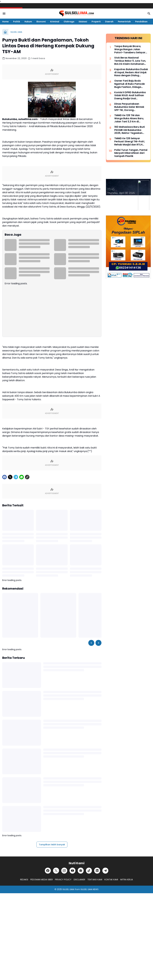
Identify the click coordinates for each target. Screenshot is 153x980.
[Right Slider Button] (98, 643)
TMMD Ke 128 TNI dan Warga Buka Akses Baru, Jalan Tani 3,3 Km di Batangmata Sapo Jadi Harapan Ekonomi (129, 118)
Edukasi (83, 22)
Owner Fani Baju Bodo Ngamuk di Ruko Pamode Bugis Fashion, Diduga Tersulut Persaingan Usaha (131, 84)
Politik (17, 22)
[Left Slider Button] (91, 643)
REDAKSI (24, 880)
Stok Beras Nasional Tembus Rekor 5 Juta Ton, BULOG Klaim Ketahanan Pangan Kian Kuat (130, 61)
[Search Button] (149, 14)
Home (5, 22)
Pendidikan (141, 22)
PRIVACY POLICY (63, 880)
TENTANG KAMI (95, 880)
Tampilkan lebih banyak (52, 845)
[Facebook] (4, 477)
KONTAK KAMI (111, 880)
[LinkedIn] (97, 871)
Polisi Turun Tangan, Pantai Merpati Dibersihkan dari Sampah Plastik (131, 153)
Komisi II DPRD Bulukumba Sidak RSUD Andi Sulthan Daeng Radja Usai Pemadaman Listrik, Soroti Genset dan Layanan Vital (130, 96)
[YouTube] (72, 871)
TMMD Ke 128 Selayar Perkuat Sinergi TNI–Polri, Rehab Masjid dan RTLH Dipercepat (130, 142)
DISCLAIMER (79, 880)
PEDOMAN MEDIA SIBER (42, 880)
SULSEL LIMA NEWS (89, 889)
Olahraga (69, 22)
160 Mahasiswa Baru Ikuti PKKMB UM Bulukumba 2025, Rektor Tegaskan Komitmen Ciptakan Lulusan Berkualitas (130, 130)
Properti (96, 22)
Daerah (109, 22)
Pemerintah (124, 22)
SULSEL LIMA (68, 889)
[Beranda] (5, 32)
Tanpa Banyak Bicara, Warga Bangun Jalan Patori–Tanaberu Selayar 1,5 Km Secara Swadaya (130, 49)
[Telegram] (16, 477)
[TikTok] (89, 871)
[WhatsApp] (22, 477)
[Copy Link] (27, 477)
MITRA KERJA (127, 880)
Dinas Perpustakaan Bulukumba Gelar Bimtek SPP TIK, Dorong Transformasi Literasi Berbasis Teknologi (129, 107)
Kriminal (55, 22)
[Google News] (81, 871)
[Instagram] (64, 871)
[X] (10, 477)
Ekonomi (41, 22)
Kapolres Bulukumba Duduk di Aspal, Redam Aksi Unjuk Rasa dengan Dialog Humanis (131, 72)
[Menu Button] (4, 14)
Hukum (28, 22)
